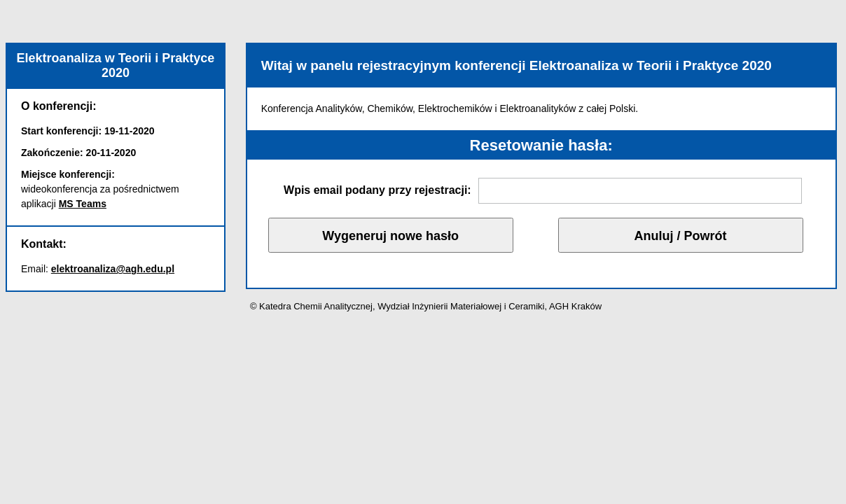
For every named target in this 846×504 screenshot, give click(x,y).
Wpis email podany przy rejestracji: (377, 190)
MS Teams (83, 204)
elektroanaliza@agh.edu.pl (113, 269)
